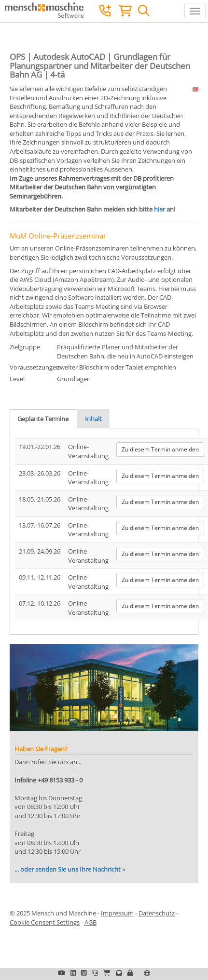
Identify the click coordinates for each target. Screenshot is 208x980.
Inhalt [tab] (93, 419)
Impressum (117, 913)
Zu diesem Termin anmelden (160, 449)
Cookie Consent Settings (45, 922)
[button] (130, 973)
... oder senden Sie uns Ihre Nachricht (68, 869)
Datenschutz (157, 913)
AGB (90, 922)
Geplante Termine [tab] (43, 419)
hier (159, 209)
